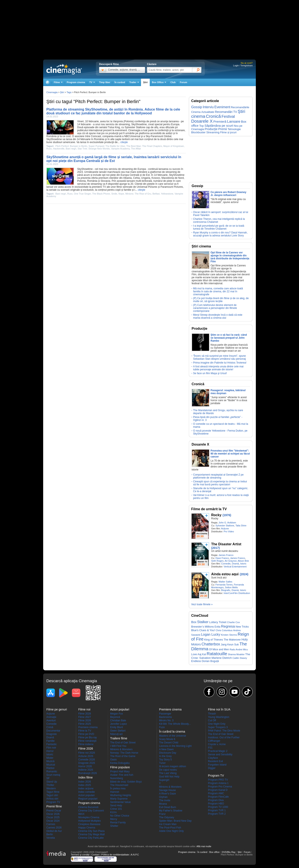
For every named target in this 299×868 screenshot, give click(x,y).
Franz (162, 814)
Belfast (156, 194)
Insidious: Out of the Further (224, 737)
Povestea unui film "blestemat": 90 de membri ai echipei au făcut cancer (230, 454)
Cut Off (212, 720)
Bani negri (71, 149)
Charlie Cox (234, 622)
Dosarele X (202, 121)
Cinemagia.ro (64, 69)
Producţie (211, 129)
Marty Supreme (119, 799)
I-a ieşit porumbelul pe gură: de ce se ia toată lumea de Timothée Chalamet (219, 227)
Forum (184, 82)
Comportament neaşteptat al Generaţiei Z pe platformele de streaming (218, 476)
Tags (69, 92)
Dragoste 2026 (87, 763)
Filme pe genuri (57, 709)
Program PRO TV (218, 780)
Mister (50, 758)
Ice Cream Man (168, 824)
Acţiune (225, 528)
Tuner (162, 763)
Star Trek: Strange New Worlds (94, 149)
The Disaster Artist (226, 544)
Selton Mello (231, 587)
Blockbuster (198, 132)
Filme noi (84, 709)
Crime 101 (116, 809)
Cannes (51, 824)
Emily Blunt (117, 727)
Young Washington (219, 717)
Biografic (226, 590)
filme (119, 187)
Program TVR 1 (217, 810)
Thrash (212, 714)
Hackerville (59, 149)
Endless (196, 661)
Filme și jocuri (228, 132)
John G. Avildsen (227, 523)
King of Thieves (214, 640)
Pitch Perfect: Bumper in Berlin (71, 146)
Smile (114, 194)
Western (51, 788)
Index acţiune (86, 788)
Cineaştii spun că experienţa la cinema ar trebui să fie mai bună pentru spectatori (220, 483)
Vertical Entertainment (235, 567)
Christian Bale (118, 720)
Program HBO (216, 804)
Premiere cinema (88, 727)
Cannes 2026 (54, 828)
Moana (163, 804)
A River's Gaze (167, 794)
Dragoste (52, 734)
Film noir (51, 748)
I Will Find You (118, 746)
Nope (121, 194)
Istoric (243, 564)
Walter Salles (225, 582)
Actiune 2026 (86, 756)
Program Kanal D (218, 790)
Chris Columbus (224, 630)
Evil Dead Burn (168, 807)
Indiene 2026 (86, 770)
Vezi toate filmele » (202, 604)
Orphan (163, 797)
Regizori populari (88, 799)
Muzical (51, 765)
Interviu (208, 107)
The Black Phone (101, 194)
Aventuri (51, 720)
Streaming (213, 132)
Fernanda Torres (224, 585)
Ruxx (49, 149)
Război (50, 768)
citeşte (124, 142)
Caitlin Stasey (240, 658)
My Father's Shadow (171, 811)
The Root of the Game (123, 756)
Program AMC (216, 793)
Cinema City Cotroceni (91, 811)
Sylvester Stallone (135, 127)
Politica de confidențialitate (115, 855)
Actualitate (208, 112)
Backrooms (165, 717)
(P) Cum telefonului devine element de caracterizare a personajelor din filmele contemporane (215, 308)
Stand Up (52, 782)
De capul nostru (168, 770)
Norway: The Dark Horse (124, 753)
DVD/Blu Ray (229, 852)
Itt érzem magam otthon (173, 766)
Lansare (234, 121)
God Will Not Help (169, 777)
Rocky (216, 515)
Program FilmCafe (218, 797)
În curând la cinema (172, 732)
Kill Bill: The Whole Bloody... (175, 724)
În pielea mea (118, 788)
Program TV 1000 (218, 807)
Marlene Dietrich (222, 658)
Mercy (114, 819)
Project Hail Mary (120, 771)
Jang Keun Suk (230, 645)
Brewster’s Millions (202, 627)
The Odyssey (167, 817)
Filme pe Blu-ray (88, 737)
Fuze (162, 727)
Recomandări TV (226, 112)
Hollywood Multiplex (90, 821)
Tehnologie (234, 129)
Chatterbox (211, 644)
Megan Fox (117, 714)
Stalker (203, 622)
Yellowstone (167, 194)
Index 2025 (85, 785)
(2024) (244, 574)
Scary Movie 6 (167, 739)
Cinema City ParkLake (91, 838)
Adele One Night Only (171, 831)
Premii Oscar (54, 811)
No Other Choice (120, 816)
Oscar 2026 (53, 814)
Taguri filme (53, 792)
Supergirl (164, 780)
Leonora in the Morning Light (175, 746)
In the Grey (165, 756)
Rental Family (118, 823)
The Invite (165, 800)
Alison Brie (243, 561)
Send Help (116, 805)
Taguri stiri (52, 795)
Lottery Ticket (218, 622)
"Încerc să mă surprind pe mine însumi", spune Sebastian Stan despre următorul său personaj (219, 357)
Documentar (53, 731)
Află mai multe (204, 846)
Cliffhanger (214, 741)
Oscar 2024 (53, 821)
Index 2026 (85, 782)
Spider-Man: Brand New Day (175, 821)
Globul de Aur (54, 831)
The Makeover (232, 640)
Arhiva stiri (52, 799)
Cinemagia (52, 92)
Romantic (52, 771)
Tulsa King (114, 127)
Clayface (213, 758)
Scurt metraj (53, 775)
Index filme (85, 777)
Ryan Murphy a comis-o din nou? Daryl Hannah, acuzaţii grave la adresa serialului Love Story (220, 234)
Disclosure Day (168, 753)
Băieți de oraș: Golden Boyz (126, 782)
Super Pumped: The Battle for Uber (107, 146)
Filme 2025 (85, 724)
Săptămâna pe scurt (219, 126)
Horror (50, 751)
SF (48, 778)
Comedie (226, 564)
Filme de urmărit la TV (209, 509)
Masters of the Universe (173, 736)
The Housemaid (119, 785)
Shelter (114, 826)
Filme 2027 (85, 717)
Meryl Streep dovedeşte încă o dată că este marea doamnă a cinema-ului (218, 316)
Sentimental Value (120, 802)
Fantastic (52, 744)
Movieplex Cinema (89, 817)
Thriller (50, 785)
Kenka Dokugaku (120, 763)
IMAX (81, 814)
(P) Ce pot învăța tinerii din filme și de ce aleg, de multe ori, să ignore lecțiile (221, 300)
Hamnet (115, 792)
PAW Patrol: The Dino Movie (224, 731)
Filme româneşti (87, 741)
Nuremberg (117, 778)
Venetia (51, 838)
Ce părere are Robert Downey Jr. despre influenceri (228, 194)
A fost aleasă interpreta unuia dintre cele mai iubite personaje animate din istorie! (218, 368)
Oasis (113, 760)
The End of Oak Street (123, 743)
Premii (223, 129)
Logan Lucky (211, 634)
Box (194, 622)
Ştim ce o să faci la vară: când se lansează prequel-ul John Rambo (229, 338)
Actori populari (86, 795)
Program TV (53, 802)
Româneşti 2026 (88, 773)
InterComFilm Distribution (237, 593)
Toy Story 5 (165, 760)
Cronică (213, 116)
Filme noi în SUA (219, 709)
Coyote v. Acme (217, 744)
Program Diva (216, 800)
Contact (95, 855)
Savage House (167, 790)
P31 (210, 748)
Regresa (228, 626)
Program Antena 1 (218, 783)
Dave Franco (222, 558)
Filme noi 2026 (87, 753)
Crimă (50, 727)
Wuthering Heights (121, 795)
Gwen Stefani (118, 731)
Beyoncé (115, 717)
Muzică (50, 761)
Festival (228, 116)
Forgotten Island (217, 765)
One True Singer (82, 194)
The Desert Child (169, 743)
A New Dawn (166, 749)
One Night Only (217, 724)
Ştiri (145, 82)
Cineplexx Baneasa (89, 824)
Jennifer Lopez (119, 724)
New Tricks (242, 627)
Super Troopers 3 (218, 727)
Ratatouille (217, 654)
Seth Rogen (217, 561)
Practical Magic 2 (218, 751)
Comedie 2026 (87, 760)
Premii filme (54, 806)
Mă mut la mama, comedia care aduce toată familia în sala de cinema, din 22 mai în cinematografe (218, 291)
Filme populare (120, 767)
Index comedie (87, 792)
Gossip (197, 107)
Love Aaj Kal (199, 654)
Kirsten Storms (229, 635)
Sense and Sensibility (220, 754)
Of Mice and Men (219, 649)
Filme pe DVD (86, 734)
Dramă (235, 564)
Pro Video (229, 531)
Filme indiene (86, 744)
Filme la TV (85, 731)
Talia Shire (241, 526)
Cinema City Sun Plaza (91, 831)
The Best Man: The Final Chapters (144, 146)
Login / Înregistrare (243, 65)
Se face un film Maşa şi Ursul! (210, 373)
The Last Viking (168, 773)
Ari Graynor (231, 561)
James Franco (226, 555)
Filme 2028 (85, 714)
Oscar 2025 (53, 817)
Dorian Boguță (210, 661)
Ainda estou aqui (225, 574)
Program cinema (76, 82)
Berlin (50, 834)
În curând (120, 82)
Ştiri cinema (201, 246)
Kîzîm (113, 812)
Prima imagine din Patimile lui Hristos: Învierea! (220, 363)
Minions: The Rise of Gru (138, 194)
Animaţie (51, 717)
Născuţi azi (116, 734)
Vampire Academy (120, 149)
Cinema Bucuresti (88, 807)
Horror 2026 (85, 766)
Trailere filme (119, 738)
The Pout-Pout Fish (170, 828)
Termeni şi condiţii (80, 855)
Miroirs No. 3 (166, 720)
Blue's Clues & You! (203, 630)
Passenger (165, 714)
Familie (51, 741)
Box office (214, 852)
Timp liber (105, 82)
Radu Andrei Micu (239, 649)
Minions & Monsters (121, 749)
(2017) (215, 548)
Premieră (220, 121)
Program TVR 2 (217, 814)
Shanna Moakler (236, 654)
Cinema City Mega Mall (91, 834)
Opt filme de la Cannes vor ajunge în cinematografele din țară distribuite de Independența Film (230, 257)
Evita (217, 627)
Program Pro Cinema (220, 787)
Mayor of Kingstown (174, 146)
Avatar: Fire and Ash (122, 775)
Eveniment (222, 107)
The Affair (136, 149)
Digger (212, 768)
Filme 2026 (85, 720)
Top (201, 126)
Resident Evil (215, 761)
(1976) (227, 515)
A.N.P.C (135, 855)
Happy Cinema (87, 828)
